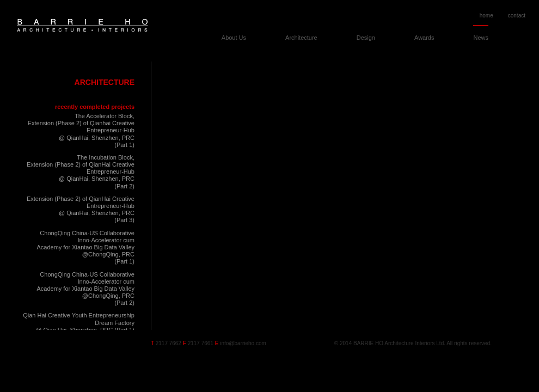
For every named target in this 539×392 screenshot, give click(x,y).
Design (366, 38)
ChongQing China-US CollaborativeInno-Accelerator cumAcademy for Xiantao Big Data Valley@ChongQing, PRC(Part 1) (85, 247)
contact (517, 16)
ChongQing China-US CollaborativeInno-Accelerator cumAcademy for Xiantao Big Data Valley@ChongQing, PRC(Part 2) (85, 289)
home (486, 16)
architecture (105, 82)
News (481, 38)
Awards (424, 38)
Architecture (301, 38)
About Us (234, 38)
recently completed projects (95, 107)
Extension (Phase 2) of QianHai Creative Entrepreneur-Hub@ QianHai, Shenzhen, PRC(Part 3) (81, 210)
